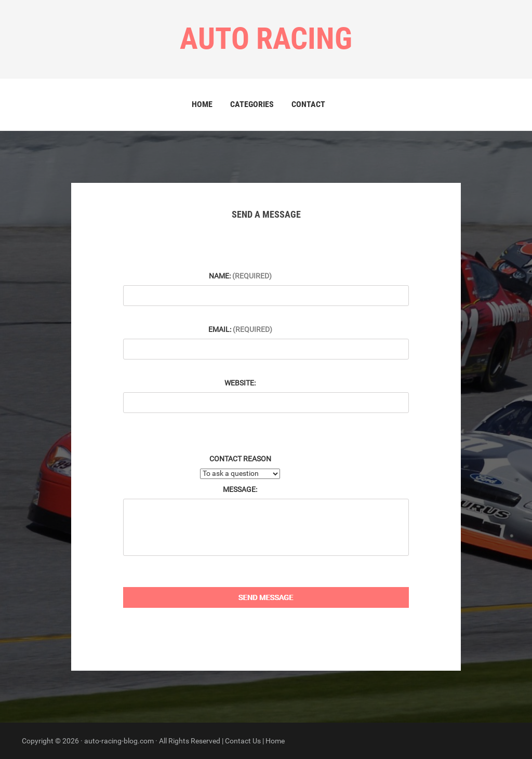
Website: (240, 383)
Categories (252, 104)
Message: (240, 489)
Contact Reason (240, 459)
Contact (308, 104)
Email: (240, 329)
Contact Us (243, 741)
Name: (240, 276)
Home (202, 104)
